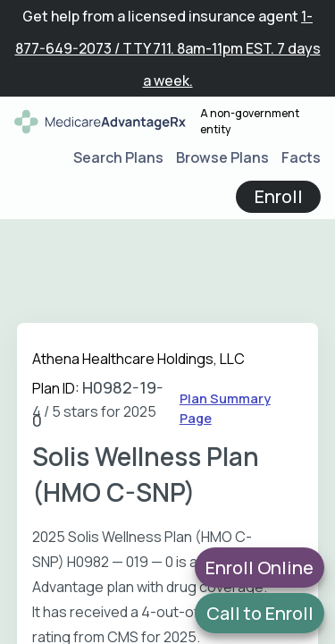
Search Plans (118, 157)
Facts (301, 157)
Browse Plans (222, 157)
